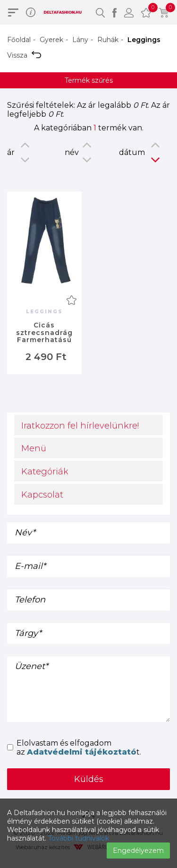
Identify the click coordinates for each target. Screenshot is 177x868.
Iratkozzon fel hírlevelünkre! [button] (80, 426)
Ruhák (108, 40)
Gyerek (51, 40)
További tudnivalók (79, 838)
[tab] (88, 425)
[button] (100, 12)
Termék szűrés (89, 80)
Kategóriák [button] (45, 472)
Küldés (89, 779)
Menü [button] (34, 448)
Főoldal (19, 40)
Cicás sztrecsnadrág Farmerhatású (44, 332)
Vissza (24, 55)
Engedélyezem (138, 851)
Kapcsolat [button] (42, 495)
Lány (80, 40)
